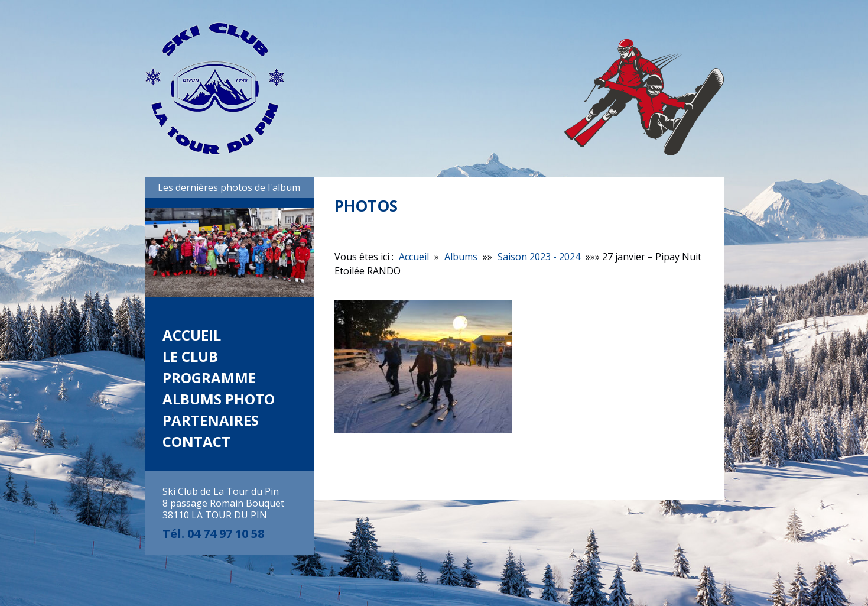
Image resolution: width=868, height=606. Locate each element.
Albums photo (219, 399)
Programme (209, 377)
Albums (461, 257)
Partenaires (211, 420)
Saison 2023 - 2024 (539, 257)
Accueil (192, 335)
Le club (190, 356)
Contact (196, 441)
